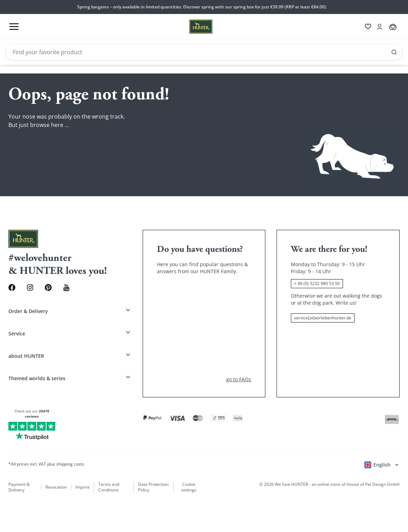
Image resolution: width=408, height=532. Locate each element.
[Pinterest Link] (48, 288)
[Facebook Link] (12, 288)
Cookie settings (189, 487)
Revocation (56, 487)
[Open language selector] (382, 465)
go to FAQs (239, 379)
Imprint (83, 487)
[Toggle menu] (14, 27)
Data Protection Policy (153, 487)
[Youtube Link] (66, 288)
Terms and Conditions (109, 487)
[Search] (204, 52)
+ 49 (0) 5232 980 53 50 (317, 283)
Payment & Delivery (19, 487)
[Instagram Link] (30, 288)
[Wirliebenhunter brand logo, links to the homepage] (192, 27)
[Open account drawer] (380, 27)
